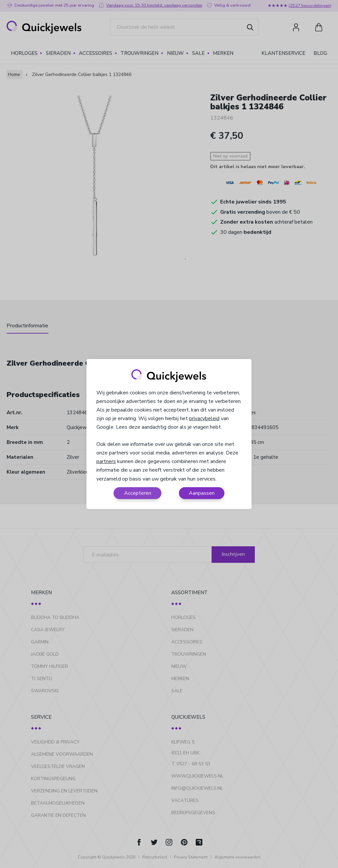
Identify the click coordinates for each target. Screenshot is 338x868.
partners (106, 461)
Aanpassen (202, 493)
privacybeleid (204, 418)
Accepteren (138, 493)
